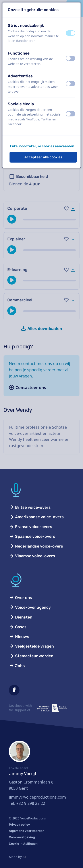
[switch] (70, 33)
